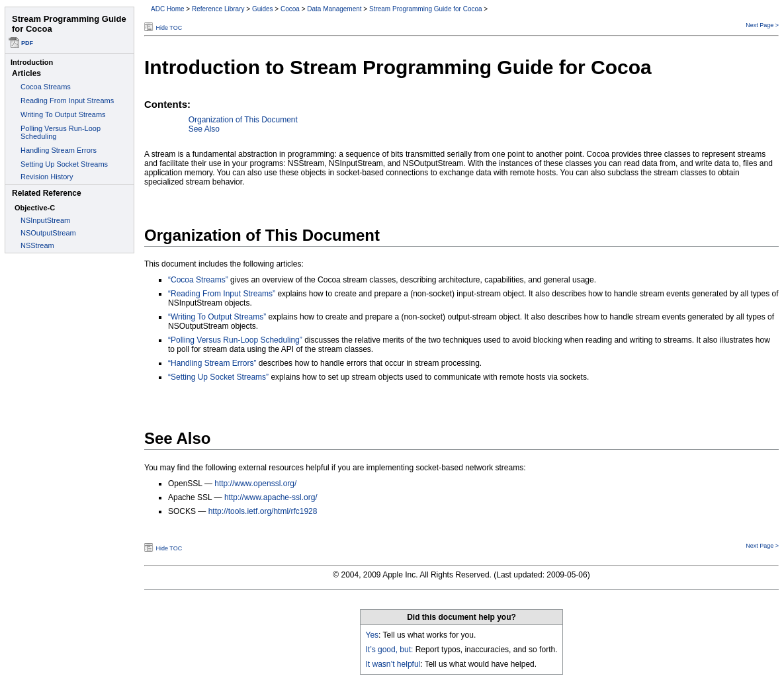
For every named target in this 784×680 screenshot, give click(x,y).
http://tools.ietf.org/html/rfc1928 (263, 511)
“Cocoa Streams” (198, 280)
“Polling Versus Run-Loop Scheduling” (235, 340)
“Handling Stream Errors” (212, 363)
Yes (372, 635)
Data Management (334, 9)
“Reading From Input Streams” (222, 294)
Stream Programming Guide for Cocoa (426, 9)
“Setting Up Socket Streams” (218, 377)
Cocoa (290, 9)
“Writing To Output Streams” (217, 317)
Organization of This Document (243, 120)
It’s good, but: (390, 650)
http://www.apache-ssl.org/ (271, 497)
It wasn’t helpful (393, 664)
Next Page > (762, 25)
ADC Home (168, 9)
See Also (204, 129)
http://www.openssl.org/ (255, 484)
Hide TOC (169, 28)
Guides (263, 9)
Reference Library (218, 9)
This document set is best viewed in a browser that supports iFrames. (69, 340)
